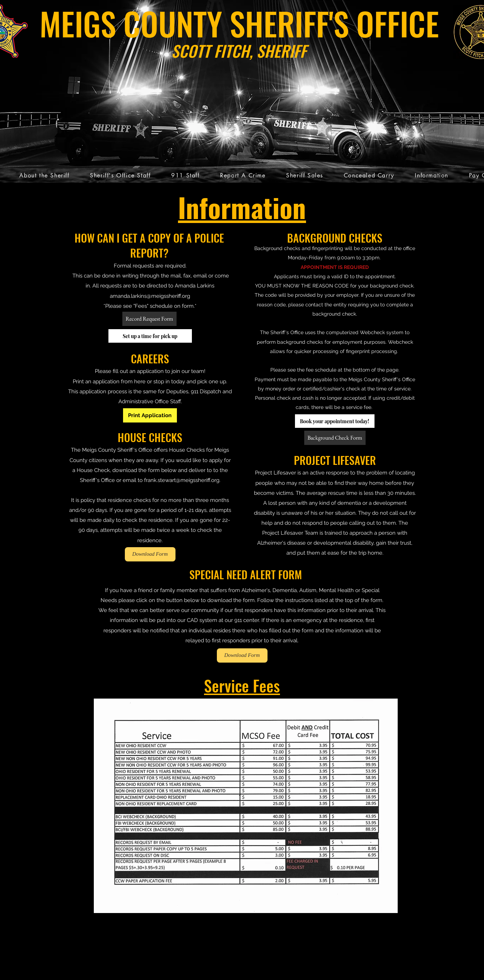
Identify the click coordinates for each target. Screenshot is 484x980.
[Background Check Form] (335, 438)
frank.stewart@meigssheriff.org (182, 480)
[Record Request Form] (149, 319)
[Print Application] (150, 415)
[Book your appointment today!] (335, 421)
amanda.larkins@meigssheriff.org (150, 296)
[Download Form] (150, 554)
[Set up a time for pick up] (150, 336)
